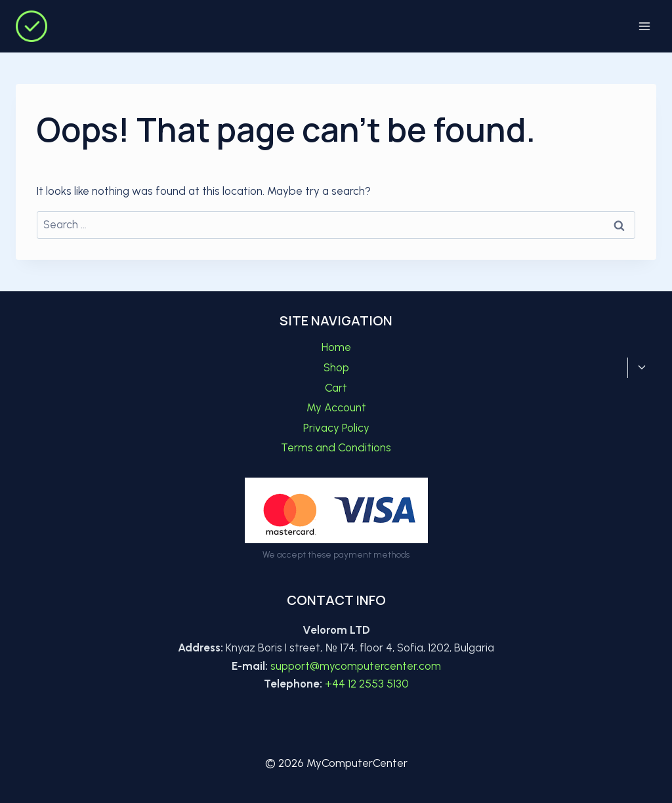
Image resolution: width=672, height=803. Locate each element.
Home (336, 347)
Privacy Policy (336, 428)
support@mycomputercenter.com (356, 666)
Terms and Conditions (336, 447)
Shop (336, 367)
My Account (336, 407)
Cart (336, 388)
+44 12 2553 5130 (367, 684)
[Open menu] (644, 26)
